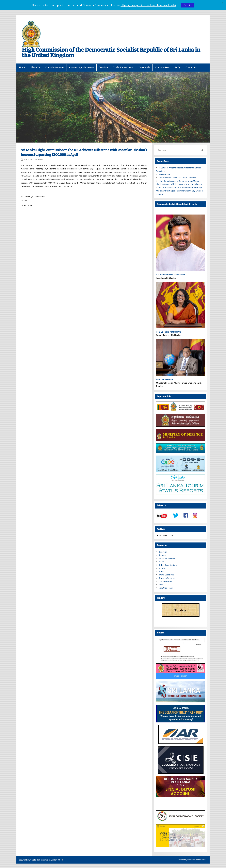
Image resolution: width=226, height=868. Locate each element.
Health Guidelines (167, 558)
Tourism (103, 68)
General (163, 555)
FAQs (177, 68)
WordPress (191, 860)
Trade (162, 571)
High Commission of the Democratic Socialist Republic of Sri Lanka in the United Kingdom (111, 53)
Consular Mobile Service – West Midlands (177, 178)
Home (22, 68)
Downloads (144, 68)
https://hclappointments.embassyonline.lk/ (148, 5)
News (41, 159)
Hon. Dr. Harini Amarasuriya (169, 332)
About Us (35, 68)
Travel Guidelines (167, 575)
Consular (163, 552)
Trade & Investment (123, 68)
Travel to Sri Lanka (167, 578)
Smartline (203, 860)
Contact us (191, 68)
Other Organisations (168, 565)
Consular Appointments (82, 68)
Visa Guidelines (166, 588)
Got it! (188, 5)
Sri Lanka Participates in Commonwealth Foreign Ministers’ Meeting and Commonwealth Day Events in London (180, 191)
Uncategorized (166, 581)
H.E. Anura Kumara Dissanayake (171, 275)
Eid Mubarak (165, 174)
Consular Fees (162, 68)
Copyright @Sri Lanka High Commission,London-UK (39, 860)
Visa (161, 585)
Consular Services (55, 68)
